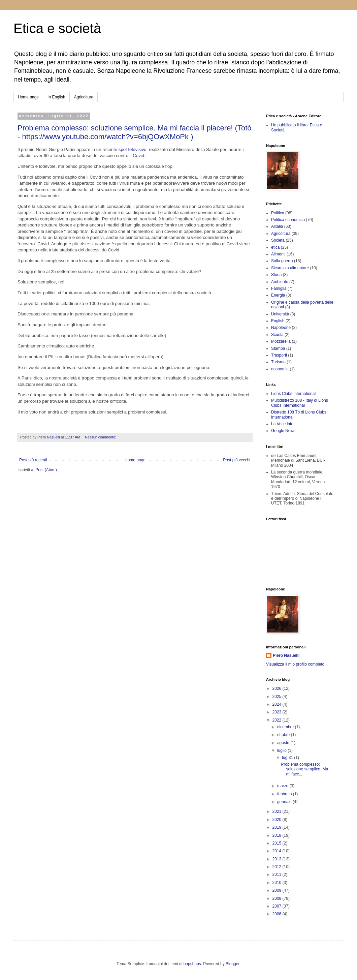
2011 (278, 875)
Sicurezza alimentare (290, 268)
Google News (283, 431)
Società (278, 240)
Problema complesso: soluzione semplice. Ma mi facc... (304, 769)
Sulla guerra (282, 261)
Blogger (233, 964)
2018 (278, 835)
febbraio (285, 794)
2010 (278, 883)
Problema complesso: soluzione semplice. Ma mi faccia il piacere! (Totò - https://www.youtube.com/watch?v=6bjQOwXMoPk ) (135, 132)
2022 (278, 720)
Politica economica (288, 220)
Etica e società (57, 28)
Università (280, 314)
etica (275, 247)
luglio (282, 751)
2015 (278, 843)
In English (56, 97)
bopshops (192, 964)
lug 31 (288, 758)
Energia (278, 295)
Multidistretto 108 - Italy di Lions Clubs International (300, 403)
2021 (278, 811)
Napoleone (281, 328)
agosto (284, 743)
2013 (278, 859)
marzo (283, 786)
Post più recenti (33, 460)
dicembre (286, 727)
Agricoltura (84, 97)
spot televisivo (133, 149)
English (278, 321)
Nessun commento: (101, 437)
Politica (278, 213)
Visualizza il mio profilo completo (295, 664)
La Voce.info (282, 424)
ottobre (284, 735)
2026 (278, 688)
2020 (278, 820)
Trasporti (279, 355)
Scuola (277, 335)
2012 (278, 867)
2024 (278, 704)
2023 (278, 712)
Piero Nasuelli (286, 655)
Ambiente (280, 282)
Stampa (278, 348)
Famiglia (279, 288)
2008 (278, 898)
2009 (278, 890)
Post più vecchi (237, 460)
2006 (278, 914)
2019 (278, 827)
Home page (28, 97)
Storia (276, 275)
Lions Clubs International (293, 394)
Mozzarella (281, 341)
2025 (278, 697)
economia (280, 369)
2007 (278, 906)
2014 (278, 851)
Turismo (278, 362)
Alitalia (277, 226)
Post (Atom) (46, 470)
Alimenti (278, 254)
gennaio (285, 802)
